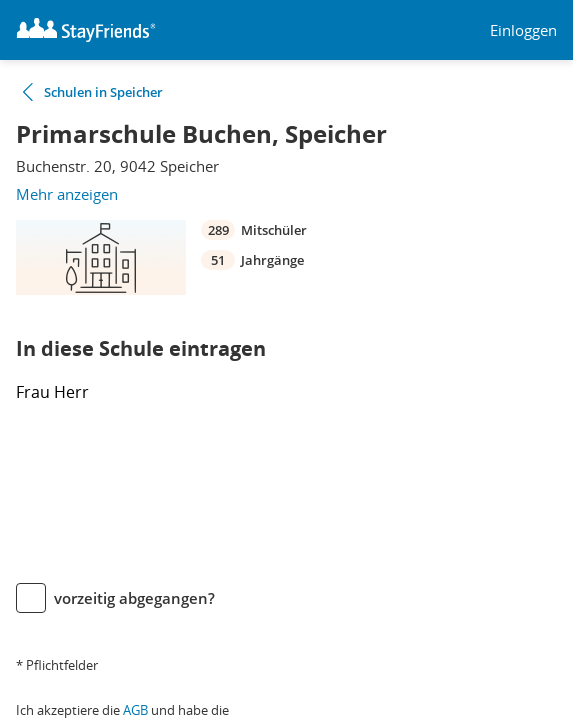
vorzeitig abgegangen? (134, 598)
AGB (135, 710)
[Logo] (86, 30)
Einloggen (523, 30)
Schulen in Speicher (103, 92)
